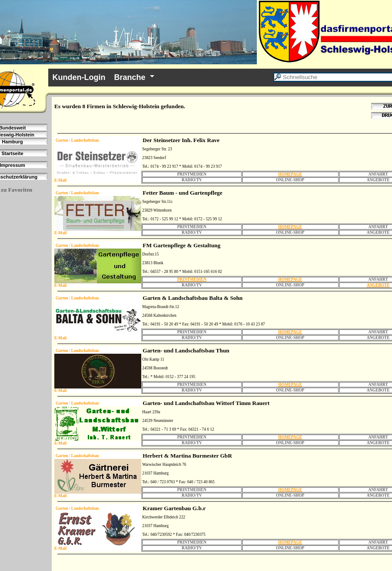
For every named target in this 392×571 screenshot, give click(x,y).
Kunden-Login (79, 77)
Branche (130, 77)
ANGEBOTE (378, 285)
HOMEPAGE (290, 174)
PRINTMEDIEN (192, 279)
